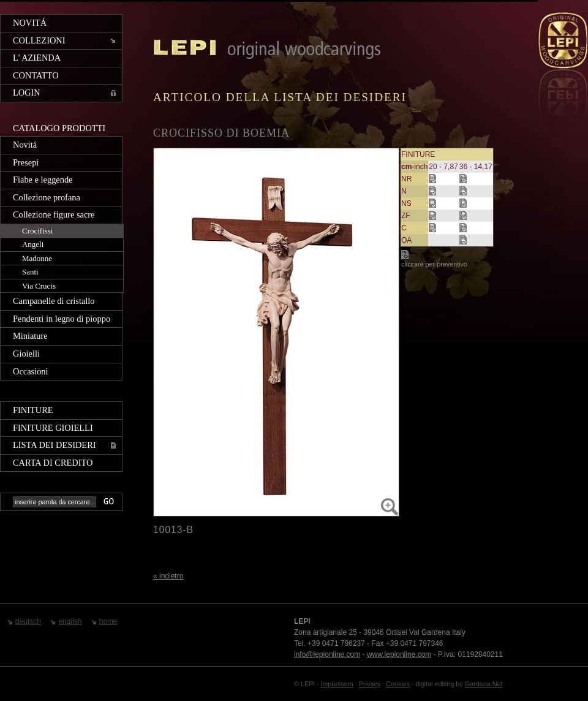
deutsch (28, 621)
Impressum (337, 684)
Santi (30, 272)
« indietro (168, 576)
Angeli (33, 244)
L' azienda (37, 58)
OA (406, 240)
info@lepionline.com (327, 654)
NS (406, 203)
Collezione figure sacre (54, 214)
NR (406, 179)
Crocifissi (37, 231)
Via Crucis (39, 286)
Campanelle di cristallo (54, 301)
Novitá (30, 23)
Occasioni (31, 371)
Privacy (370, 684)
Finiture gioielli (53, 428)
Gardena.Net (484, 684)
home (108, 621)
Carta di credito (53, 463)
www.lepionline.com (399, 654)
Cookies (398, 684)
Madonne (37, 258)
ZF (406, 216)
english (70, 621)
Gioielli (26, 354)
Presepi (26, 162)
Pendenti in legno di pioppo (62, 319)
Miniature (30, 336)
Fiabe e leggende (43, 180)
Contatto (36, 75)
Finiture (33, 410)
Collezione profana (47, 197)
